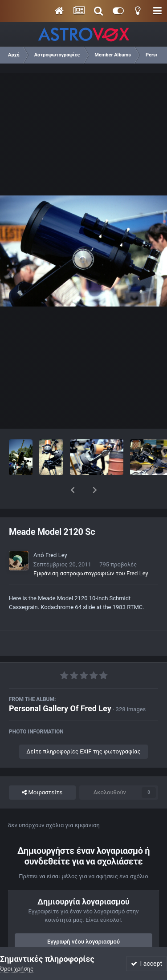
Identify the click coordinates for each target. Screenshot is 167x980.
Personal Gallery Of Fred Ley (60, 685)
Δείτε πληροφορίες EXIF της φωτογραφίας (83, 728)
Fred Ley (56, 532)
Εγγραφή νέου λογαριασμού (83, 918)
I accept (147, 964)
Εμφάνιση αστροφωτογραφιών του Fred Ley (91, 550)
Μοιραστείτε (42, 769)
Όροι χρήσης (17, 969)
